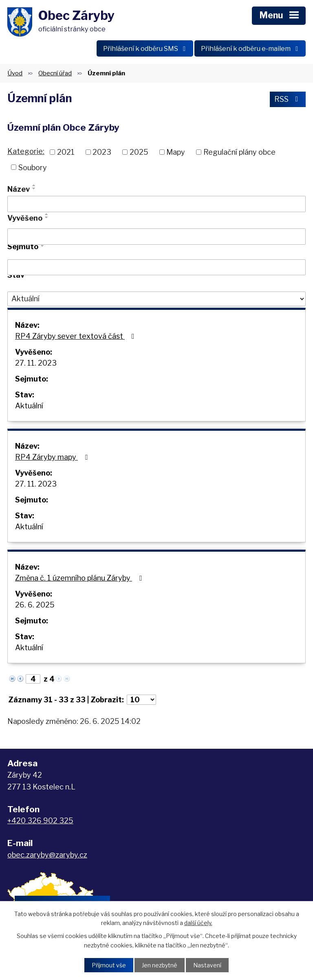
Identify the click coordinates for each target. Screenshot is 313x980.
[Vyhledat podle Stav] (156, 299)
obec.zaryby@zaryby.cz (47, 855)
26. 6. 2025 (35, 605)
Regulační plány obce (239, 152)
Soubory (33, 167)
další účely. (198, 923)
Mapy (176, 152)
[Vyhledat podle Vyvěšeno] (156, 237)
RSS (288, 99)
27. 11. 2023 (36, 363)
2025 (139, 152)
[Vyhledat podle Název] (156, 204)
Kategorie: (26, 151)
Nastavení (207, 965)
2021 (66, 152)
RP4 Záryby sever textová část (76, 336)
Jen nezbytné (160, 965)
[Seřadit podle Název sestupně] (34, 189)
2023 (102, 152)
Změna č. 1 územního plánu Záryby (80, 578)
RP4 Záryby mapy (53, 457)
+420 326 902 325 (40, 821)
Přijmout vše (109, 965)
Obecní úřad (55, 73)
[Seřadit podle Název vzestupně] (34, 185)
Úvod (15, 73)
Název (19, 189)
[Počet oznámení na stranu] (141, 700)
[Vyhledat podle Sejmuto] (156, 267)
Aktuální (29, 406)
